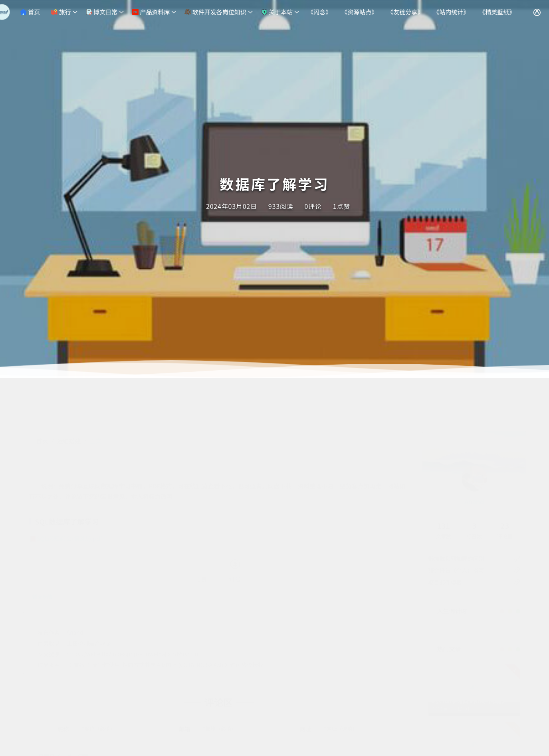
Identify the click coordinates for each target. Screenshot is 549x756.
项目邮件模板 (445, 543)
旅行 (61, 12)
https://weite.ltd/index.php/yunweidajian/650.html (133, 614)
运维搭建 (69, 401)
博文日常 (102, 12)
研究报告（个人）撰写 (456, 531)
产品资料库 (151, 12)
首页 (30, 12)
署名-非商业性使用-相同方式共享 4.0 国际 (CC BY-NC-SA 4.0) (148, 625)
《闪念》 (319, 12)
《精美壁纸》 (497, 12)
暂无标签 (43, 557)
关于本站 (277, 12)
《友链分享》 (405, 12)
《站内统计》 (451, 12)
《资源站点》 (359, 12)
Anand (474, 462)
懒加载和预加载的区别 (456, 519)
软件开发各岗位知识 (215, 12)
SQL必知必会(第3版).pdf (69, 499)
